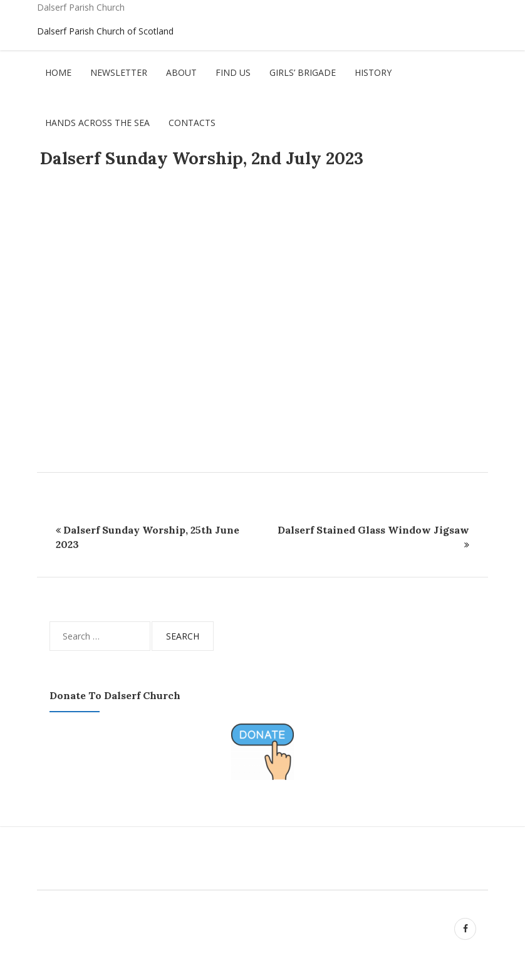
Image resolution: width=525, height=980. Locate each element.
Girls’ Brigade (303, 72)
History (373, 72)
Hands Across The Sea (97, 123)
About (181, 72)
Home (58, 72)
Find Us (233, 72)
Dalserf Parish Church (81, 7)
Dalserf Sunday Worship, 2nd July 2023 (202, 158)
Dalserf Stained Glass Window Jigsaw (373, 530)
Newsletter (119, 72)
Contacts (192, 123)
